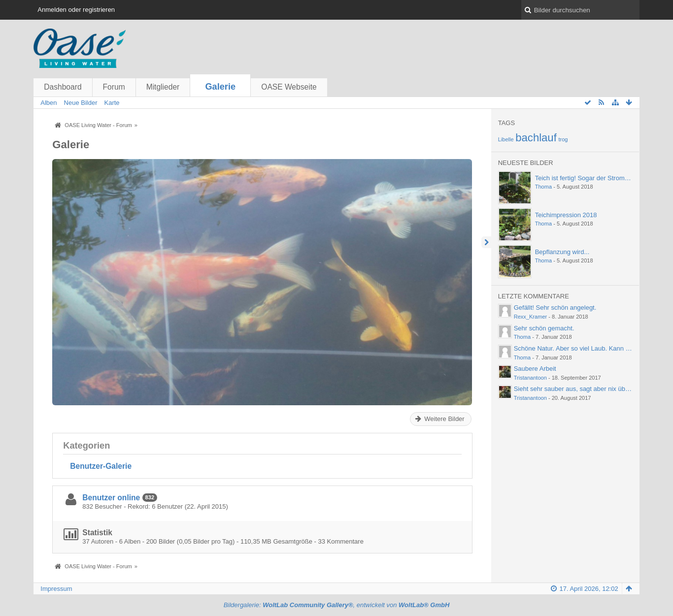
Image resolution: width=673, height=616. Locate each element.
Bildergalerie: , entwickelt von (337, 605)
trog (563, 139)
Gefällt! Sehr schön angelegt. (555, 308)
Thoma (543, 187)
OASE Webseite (289, 87)
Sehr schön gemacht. (544, 328)
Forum (114, 87)
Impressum (56, 589)
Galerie (220, 87)
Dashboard (63, 87)
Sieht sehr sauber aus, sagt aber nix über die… (581, 389)
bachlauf (536, 138)
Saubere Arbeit (535, 369)
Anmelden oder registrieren (76, 10)
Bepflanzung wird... (562, 252)
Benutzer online (111, 498)
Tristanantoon (530, 378)
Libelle (506, 139)
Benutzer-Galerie (101, 466)
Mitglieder (163, 87)
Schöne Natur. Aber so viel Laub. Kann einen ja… (584, 348)
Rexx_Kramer (531, 317)
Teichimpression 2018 (566, 215)
